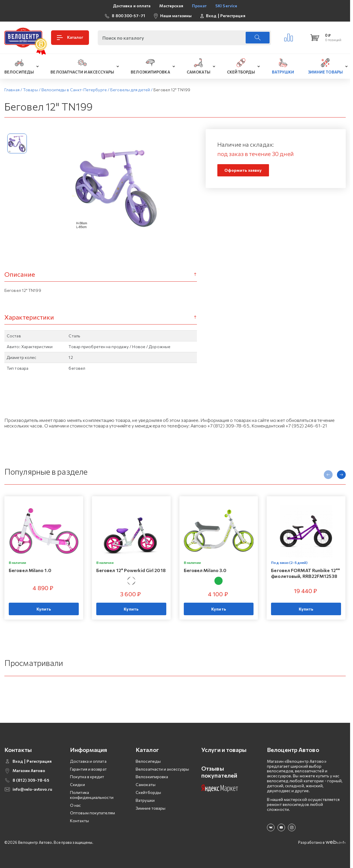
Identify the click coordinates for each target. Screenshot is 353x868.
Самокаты (146, 784)
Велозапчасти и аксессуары (162, 769)
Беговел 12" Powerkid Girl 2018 (131, 570)
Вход (211, 16)
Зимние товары (151, 808)
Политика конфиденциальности (92, 795)
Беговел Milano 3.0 (205, 570)
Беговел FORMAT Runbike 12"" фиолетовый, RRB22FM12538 (305, 573)
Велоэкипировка (152, 777)
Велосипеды (148, 761)
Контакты (79, 821)
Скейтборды (148, 792)
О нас (76, 805)
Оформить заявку (243, 170)
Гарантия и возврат (88, 769)
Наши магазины (176, 16)
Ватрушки (145, 800)
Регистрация (233, 16)
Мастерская (171, 6)
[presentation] (328, 475)
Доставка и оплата (132, 6)
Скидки (77, 784)
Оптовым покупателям (92, 813)
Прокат (199, 6)
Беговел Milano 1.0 (30, 570)
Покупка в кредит (87, 777)
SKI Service (226, 6)
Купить (44, 609)
